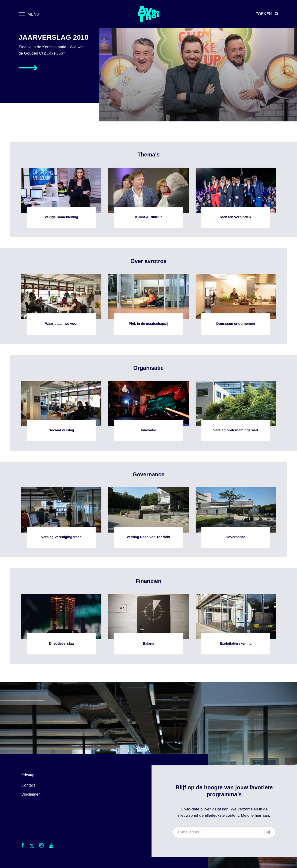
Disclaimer (31, 794)
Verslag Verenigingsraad (61, 518)
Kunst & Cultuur (148, 198)
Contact (28, 785)
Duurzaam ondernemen (236, 304)
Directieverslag (61, 624)
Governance (236, 518)
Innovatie (148, 411)
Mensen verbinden (236, 198)
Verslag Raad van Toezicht (148, 518)
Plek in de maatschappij (148, 304)
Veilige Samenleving (61, 198)
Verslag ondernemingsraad (236, 411)
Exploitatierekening (236, 624)
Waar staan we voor (61, 304)
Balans (148, 624)
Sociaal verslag (61, 411)
